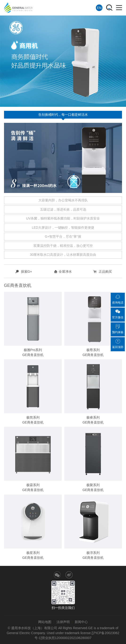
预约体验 (118, 329)
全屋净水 (63, 272)
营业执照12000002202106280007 (67, 638)
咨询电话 (118, 299)
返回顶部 (118, 344)
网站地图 (45, 622)
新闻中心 (81, 622)
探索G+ (24, 272)
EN (99, 8)
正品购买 (102, 272)
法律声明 (63, 622)
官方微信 (118, 314)
